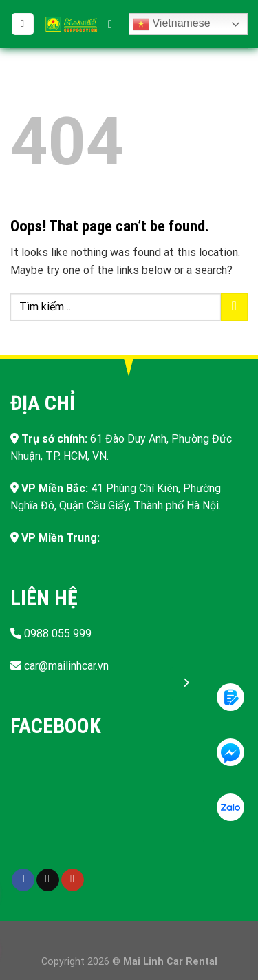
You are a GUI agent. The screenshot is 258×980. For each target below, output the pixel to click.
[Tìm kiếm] (114, 24)
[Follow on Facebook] (23, 880)
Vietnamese (172, 24)
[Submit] (234, 307)
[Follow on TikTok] (48, 880)
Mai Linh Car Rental (170, 962)
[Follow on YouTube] (73, 880)
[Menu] (23, 24)
